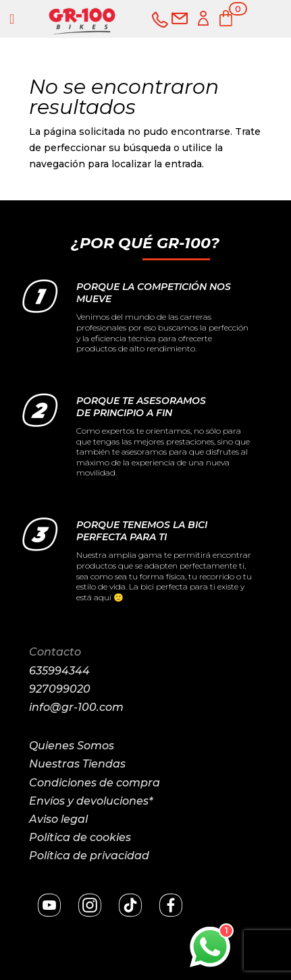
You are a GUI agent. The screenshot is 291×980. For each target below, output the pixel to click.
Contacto (55, 652)
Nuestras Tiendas (77, 764)
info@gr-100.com (76, 707)
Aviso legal (58, 819)
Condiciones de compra (95, 783)
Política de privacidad (89, 856)
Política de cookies (80, 837)
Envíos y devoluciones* (91, 801)
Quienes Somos (72, 746)
